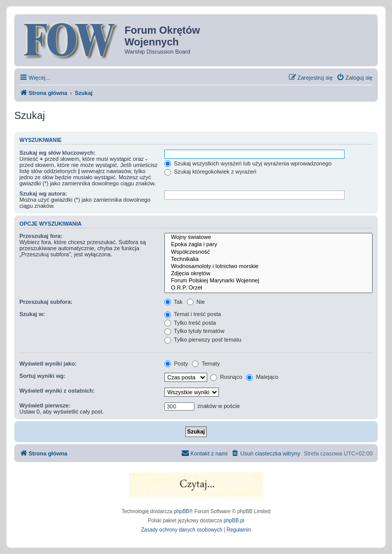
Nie (196, 302)
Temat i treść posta (193, 314)
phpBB (182, 511)
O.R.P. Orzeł (268, 288)
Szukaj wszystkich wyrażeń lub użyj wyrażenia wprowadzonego (248, 163)
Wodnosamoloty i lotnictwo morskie (268, 267)
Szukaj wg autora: (43, 194)
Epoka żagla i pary (268, 245)
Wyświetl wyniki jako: (48, 364)
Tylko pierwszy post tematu (203, 340)
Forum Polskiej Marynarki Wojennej (268, 281)
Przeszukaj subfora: (46, 302)
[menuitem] (354, 78)
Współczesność (268, 252)
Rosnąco (226, 377)
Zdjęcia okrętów (268, 274)
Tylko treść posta (190, 323)
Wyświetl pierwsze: (45, 405)
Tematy (206, 364)
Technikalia (268, 259)
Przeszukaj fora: (41, 236)
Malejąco (262, 377)
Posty (176, 364)
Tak (174, 302)
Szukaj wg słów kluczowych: (57, 153)
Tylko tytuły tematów (194, 331)
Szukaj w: (32, 314)
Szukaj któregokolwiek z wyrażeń (210, 172)
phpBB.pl (234, 521)
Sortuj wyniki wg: (42, 376)
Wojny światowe (268, 237)
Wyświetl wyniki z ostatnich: (57, 391)
